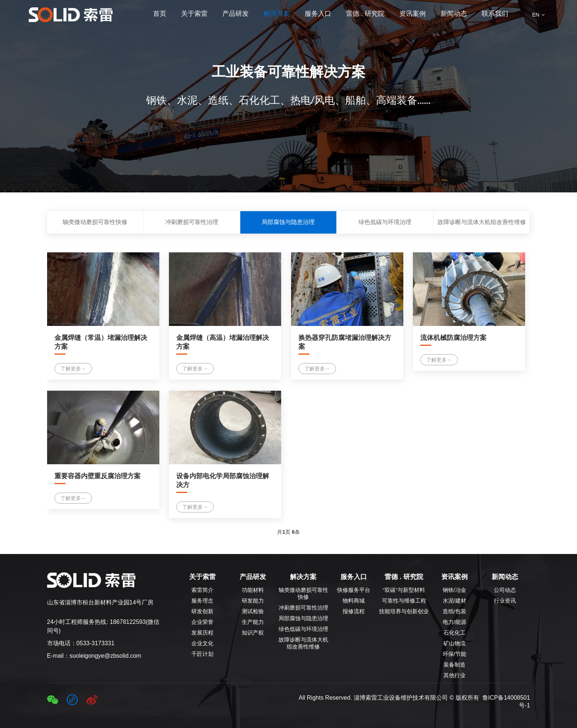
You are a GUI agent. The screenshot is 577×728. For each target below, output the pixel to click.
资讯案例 (413, 14)
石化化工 (454, 633)
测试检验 (253, 611)
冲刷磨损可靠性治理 (192, 222)
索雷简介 (202, 590)
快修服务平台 (354, 590)
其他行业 (454, 675)
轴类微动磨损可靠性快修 (95, 222)
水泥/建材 (454, 601)
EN (538, 15)
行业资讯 (505, 601)
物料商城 (354, 601)
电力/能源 (454, 622)
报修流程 (354, 611)
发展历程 (202, 633)
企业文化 (202, 643)
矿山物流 (454, 643)
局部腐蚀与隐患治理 (288, 222)
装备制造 (454, 665)
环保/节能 (454, 654)
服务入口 (318, 14)
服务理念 (202, 601)
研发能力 (253, 601)
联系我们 (495, 14)
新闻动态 (454, 14)
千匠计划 (202, 654)
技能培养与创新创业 (404, 611)
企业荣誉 (202, 622)
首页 (160, 14)
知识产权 (253, 633)
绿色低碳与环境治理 (385, 222)
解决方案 (277, 14)
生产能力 (253, 622)
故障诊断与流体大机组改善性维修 (482, 222)
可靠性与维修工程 (404, 601)
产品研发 (236, 14)
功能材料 (253, 590)
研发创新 (202, 611)
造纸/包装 (454, 611)
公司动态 (505, 590)
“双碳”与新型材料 (404, 590)
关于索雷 (194, 14)
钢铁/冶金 (454, 590)
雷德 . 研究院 (365, 14)
